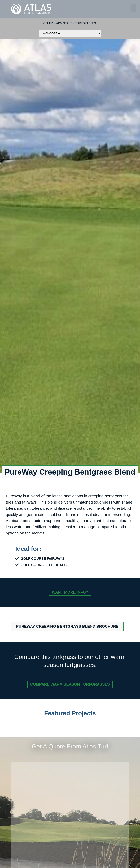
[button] (134, 8)
